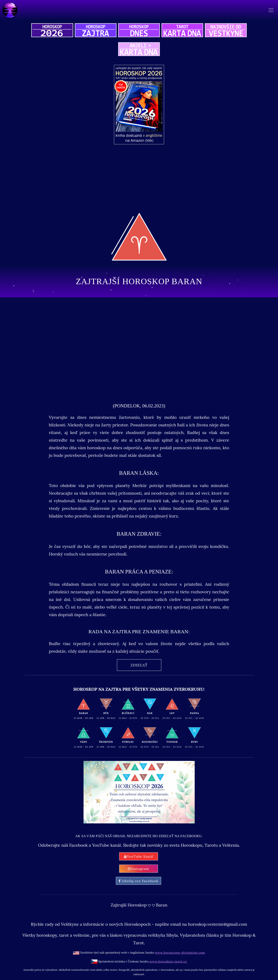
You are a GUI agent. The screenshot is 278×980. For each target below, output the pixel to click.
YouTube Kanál (139, 856)
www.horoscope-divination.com (180, 953)
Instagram (138, 869)
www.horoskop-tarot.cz (168, 961)
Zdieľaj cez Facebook (138, 881)
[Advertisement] (148, 178)
